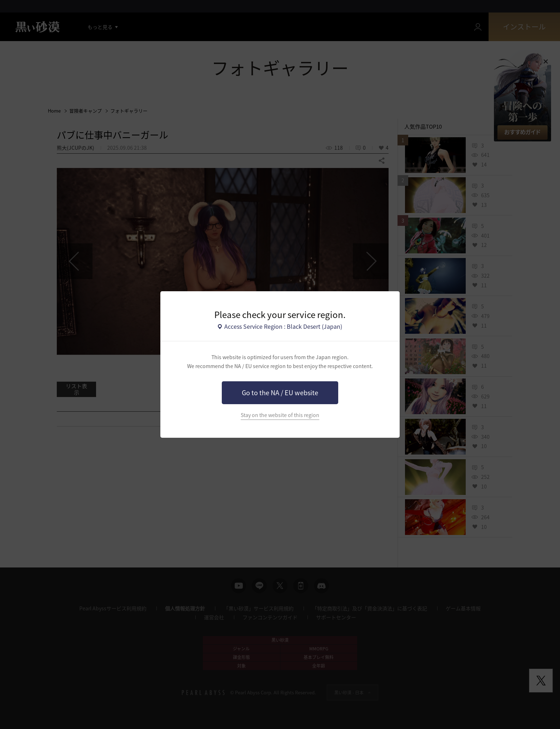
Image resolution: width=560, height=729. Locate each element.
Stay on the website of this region (280, 415)
